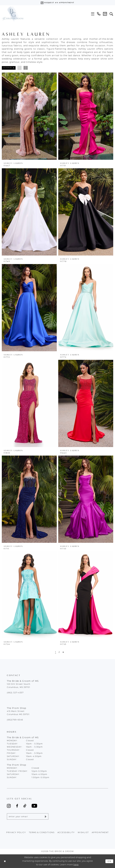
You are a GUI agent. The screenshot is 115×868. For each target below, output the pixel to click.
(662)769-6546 (15, 720)
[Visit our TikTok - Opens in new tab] (25, 806)
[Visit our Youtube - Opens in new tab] (34, 806)
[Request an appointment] (57, 3)
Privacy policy (16, 833)
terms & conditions (42, 833)
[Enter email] (28, 816)
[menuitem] (93, 14)
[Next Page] (63, 652)
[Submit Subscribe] (45, 816)
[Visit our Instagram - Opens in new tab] (9, 806)
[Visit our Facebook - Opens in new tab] (17, 806)
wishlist (83, 833)
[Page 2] (59, 652)
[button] (93, 14)
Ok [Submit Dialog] (110, 861)
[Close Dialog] (5, 861)
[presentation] (29, 116)
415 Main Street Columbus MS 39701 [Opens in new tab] (18, 713)
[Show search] (111, 14)
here (76, 865)
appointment (100, 833)
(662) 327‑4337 (15, 693)
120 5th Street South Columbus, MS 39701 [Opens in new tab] (19, 686)
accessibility (66, 833)
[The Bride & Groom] (13, 14)
